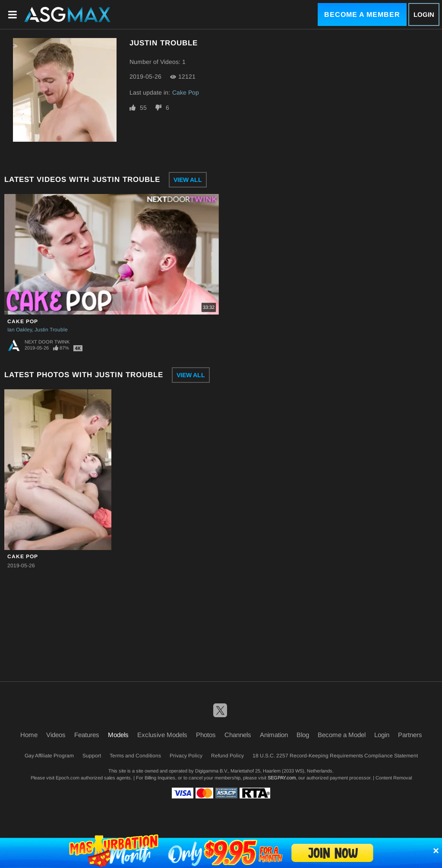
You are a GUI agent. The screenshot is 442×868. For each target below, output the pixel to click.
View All (188, 180)
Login (424, 14)
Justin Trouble (51, 330)
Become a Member (362, 14)
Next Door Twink (47, 342)
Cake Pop (186, 92)
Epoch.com (68, 778)
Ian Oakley (20, 330)
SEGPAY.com (282, 778)
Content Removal (394, 778)
